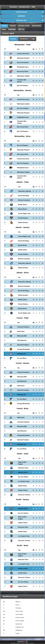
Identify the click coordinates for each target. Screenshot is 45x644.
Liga (33, 39)
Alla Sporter (36, 2)
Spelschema (36, 26)
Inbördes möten (24, 26)
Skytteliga (12, 29)
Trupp (4, 29)
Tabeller (4, 26)
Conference (24, 39)
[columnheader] (6, 49)
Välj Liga (21, 2)
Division (13, 39)
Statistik (13, 26)
